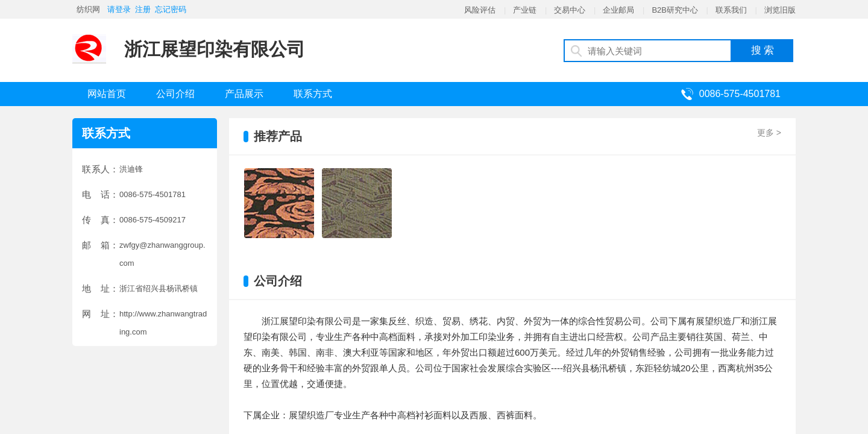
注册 (143, 9)
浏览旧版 (780, 10)
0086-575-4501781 (740, 94)
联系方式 (313, 94)
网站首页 (107, 94)
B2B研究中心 (675, 10)
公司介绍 (175, 94)
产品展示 (244, 94)
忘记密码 (171, 9)
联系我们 (731, 10)
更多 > (769, 133)
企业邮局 (618, 10)
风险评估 (480, 10)
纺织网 (88, 9)
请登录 (119, 9)
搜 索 (763, 50)
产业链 (525, 10)
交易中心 (570, 10)
